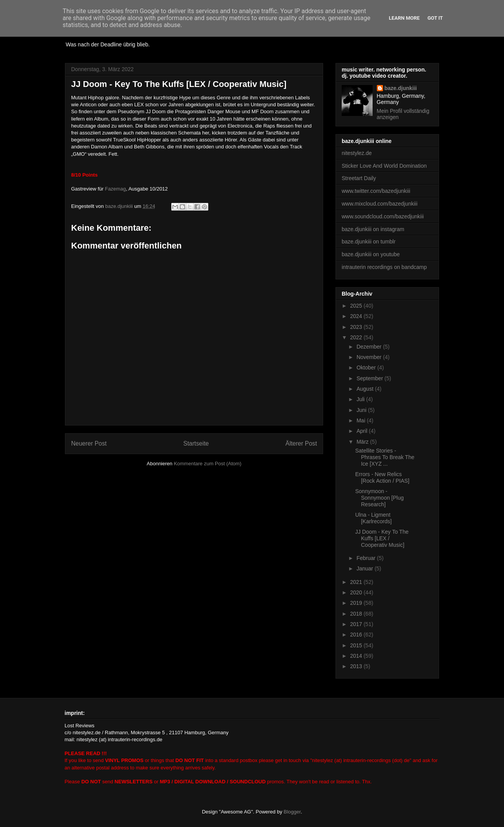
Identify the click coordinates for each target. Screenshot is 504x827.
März (363, 442)
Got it (435, 18)
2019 (357, 603)
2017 (357, 624)
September (370, 378)
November (369, 357)
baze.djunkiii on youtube (371, 254)
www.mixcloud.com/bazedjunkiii (380, 204)
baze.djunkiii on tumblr (369, 242)
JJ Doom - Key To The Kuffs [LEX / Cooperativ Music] (382, 538)
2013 (357, 666)
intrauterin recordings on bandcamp (384, 267)
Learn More (404, 18)
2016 (357, 635)
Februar (367, 558)
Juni (362, 410)
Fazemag (115, 189)
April (363, 431)
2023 (357, 327)
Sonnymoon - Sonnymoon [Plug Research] (380, 498)
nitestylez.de (357, 153)
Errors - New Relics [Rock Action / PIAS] (382, 477)
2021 (357, 582)
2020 (357, 592)
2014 (357, 656)
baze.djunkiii (401, 88)
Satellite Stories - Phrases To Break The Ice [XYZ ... (385, 457)
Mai (361, 420)
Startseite (196, 443)
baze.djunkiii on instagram (373, 229)
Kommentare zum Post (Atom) (208, 464)
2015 (357, 645)
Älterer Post (301, 443)
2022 (357, 337)
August (365, 389)
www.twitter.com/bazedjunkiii (376, 191)
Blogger (292, 812)
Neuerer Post (89, 443)
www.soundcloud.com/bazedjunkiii (383, 216)
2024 (357, 316)
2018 (357, 614)
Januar (365, 568)
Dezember (369, 347)
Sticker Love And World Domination (384, 166)
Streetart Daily (359, 178)
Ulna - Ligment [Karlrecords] (373, 518)
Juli (361, 399)
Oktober (367, 368)
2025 (357, 306)
